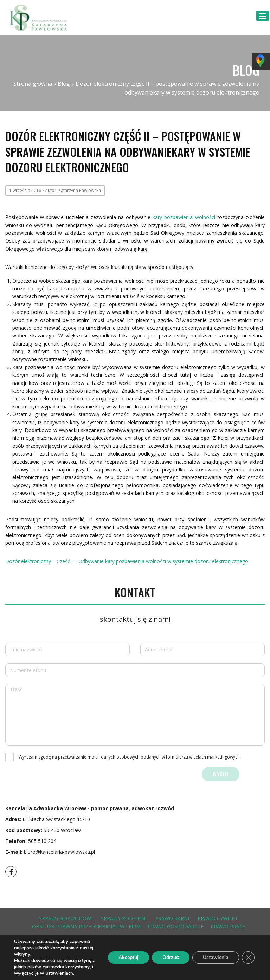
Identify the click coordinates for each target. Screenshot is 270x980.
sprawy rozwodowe (66, 918)
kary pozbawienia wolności (184, 217)
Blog (64, 84)
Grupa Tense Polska (244, 955)
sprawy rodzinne (124, 918)
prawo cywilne (218, 918)
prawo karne (173, 918)
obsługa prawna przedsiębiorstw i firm (86, 926)
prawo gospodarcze (176, 926)
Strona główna (33, 84)
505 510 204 (42, 841)
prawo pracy (228, 926)
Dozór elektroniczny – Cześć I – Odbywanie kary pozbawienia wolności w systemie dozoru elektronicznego (127, 561)
